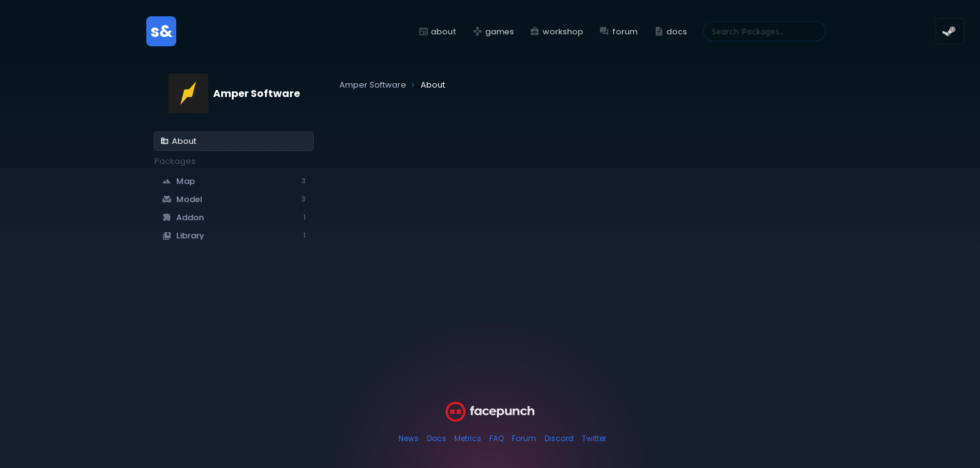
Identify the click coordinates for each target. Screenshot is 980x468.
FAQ (497, 438)
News (409, 438)
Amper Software (257, 94)
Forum (524, 438)
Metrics (468, 438)
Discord (559, 438)
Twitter (594, 438)
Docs (437, 438)
